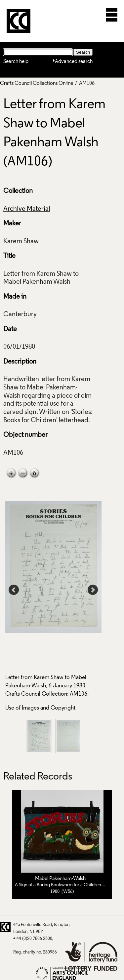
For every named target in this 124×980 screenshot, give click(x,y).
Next (93, 590)
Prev (14, 590)
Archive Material (27, 209)
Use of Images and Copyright (40, 708)
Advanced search (74, 62)
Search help (16, 62)
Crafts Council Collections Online (37, 84)
